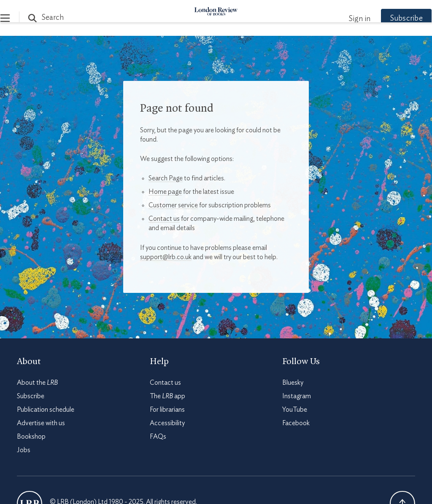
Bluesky (293, 383)
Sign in (343, 19)
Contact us (164, 219)
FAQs (158, 437)
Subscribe (390, 19)
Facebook (296, 423)
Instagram (297, 396)
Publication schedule (46, 410)
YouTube (295, 410)
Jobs (24, 450)
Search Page (166, 178)
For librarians (167, 410)
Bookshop (31, 437)
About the (37, 383)
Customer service (173, 205)
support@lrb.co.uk (166, 257)
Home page (165, 192)
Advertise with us (41, 423)
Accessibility (167, 423)
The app (167, 396)
